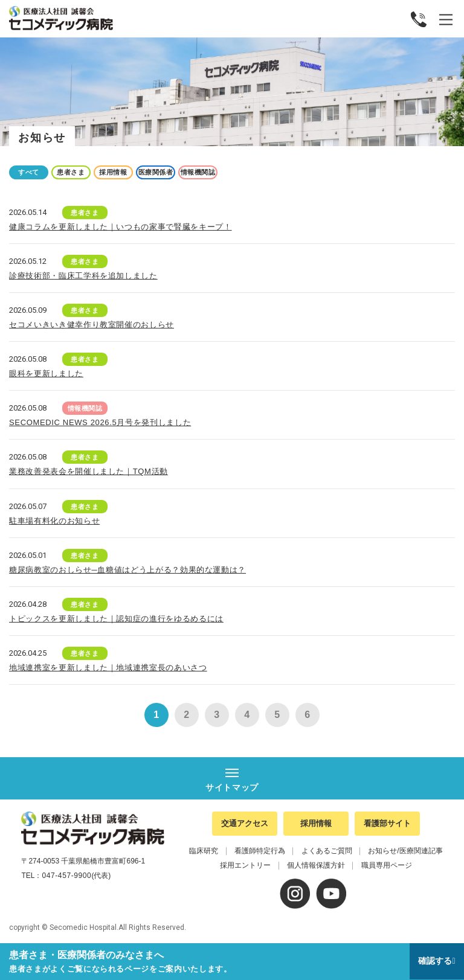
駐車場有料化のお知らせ (54, 521)
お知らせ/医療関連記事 (405, 851)
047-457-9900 (66, 876)
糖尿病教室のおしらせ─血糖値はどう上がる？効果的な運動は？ (127, 570)
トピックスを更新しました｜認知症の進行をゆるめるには (116, 619)
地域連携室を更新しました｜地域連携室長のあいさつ (108, 668)
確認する (435, 961)
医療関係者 (156, 172)
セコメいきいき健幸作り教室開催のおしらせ (92, 325)
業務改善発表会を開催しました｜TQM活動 (89, 471)
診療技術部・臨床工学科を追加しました (83, 276)
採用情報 (113, 172)
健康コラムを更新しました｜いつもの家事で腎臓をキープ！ (121, 227)
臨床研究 (204, 851)
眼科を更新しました (46, 373)
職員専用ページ (387, 865)
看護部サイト (387, 823)
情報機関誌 (198, 172)
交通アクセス (245, 823)
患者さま (71, 172)
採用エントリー (245, 865)
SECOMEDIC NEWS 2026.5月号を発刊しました (100, 422)
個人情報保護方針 (316, 865)
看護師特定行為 (260, 851)
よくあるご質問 (327, 851)
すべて (29, 172)
